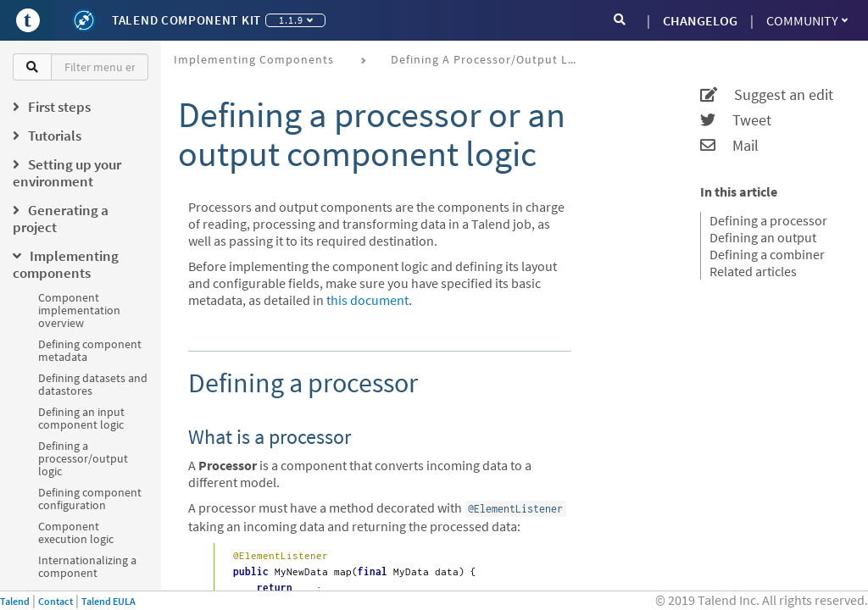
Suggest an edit (767, 95)
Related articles (753, 271)
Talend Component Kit (186, 20)
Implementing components (254, 59)
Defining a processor (768, 220)
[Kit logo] (84, 20)
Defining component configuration (90, 499)
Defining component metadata (90, 350)
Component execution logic (76, 532)
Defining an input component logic (81, 418)
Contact (56, 601)
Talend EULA (108, 601)
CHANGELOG (700, 20)
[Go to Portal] (28, 20)
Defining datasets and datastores (93, 384)
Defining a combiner (767, 254)
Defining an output (763, 237)
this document (367, 300)
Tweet (736, 120)
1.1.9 (296, 20)
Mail (729, 146)
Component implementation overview (79, 310)
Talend (15, 601)
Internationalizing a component (87, 566)
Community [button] (807, 20)
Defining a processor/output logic (83, 458)
